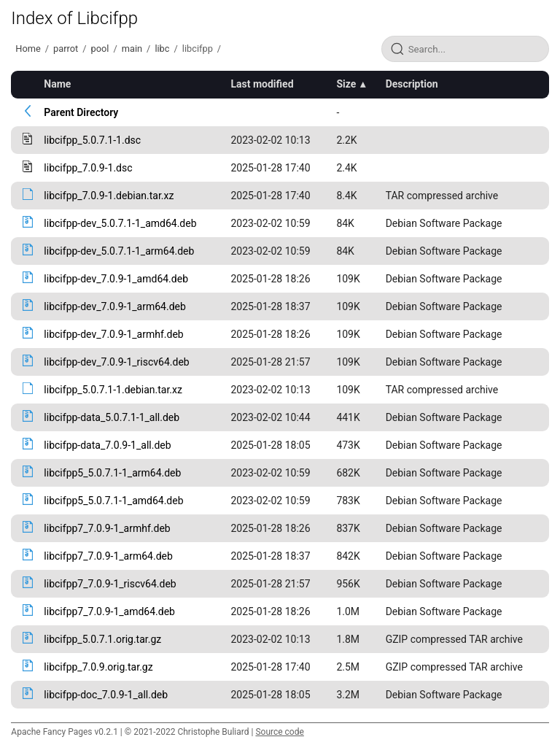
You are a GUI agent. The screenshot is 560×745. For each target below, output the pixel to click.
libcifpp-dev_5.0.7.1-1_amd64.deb (120, 223)
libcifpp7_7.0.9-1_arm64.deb (108, 556)
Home (28, 49)
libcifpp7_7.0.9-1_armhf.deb (107, 528)
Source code (279, 732)
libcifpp (198, 49)
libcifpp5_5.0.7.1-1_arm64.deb (112, 473)
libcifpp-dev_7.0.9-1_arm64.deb (114, 306)
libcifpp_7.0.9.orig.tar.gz (98, 667)
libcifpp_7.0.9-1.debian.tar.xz (109, 196)
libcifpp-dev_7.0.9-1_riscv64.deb (116, 362)
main (132, 49)
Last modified (262, 84)
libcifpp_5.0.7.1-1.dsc (92, 140)
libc (162, 49)
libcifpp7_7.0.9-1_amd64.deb (109, 611)
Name (57, 84)
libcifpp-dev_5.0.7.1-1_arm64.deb (119, 251)
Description (412, 84)
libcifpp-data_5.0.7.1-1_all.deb (112, 417)
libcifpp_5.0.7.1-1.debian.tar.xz (113, 390)
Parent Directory (81, 112)
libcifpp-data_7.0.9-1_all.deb (107, 445)
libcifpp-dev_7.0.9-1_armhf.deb (113, 334)
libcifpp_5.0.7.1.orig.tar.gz (102, 639)
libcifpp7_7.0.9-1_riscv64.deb (110, 584)
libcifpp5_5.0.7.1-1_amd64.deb (113, 501)
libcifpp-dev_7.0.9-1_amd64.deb (116, 279)
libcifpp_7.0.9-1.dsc (88, 168)
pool (100, 49)
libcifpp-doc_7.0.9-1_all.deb (106, 695)
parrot (66, 49)
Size (346, 84)
